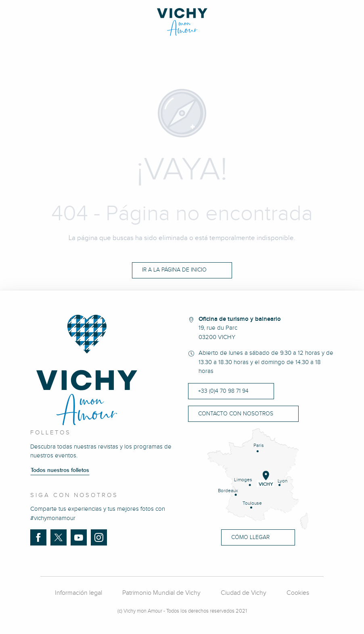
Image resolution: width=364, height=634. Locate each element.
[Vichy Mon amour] (182, 22)
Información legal (78, 593)
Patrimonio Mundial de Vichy (161, 593)
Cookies (298, 593)
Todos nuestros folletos (60, 470)
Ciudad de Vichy (244, 593)
